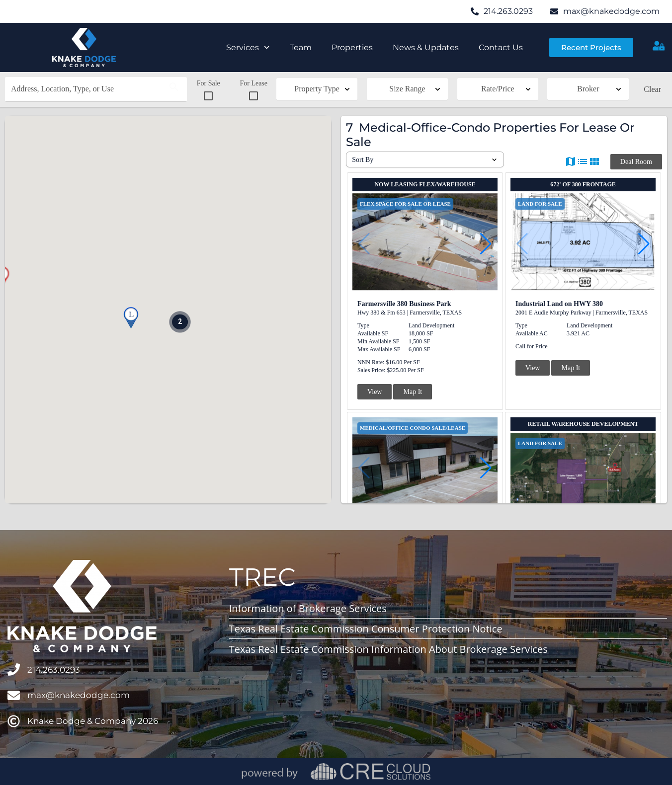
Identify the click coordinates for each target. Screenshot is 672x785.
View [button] (375, 392)
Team (301, 47)
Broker (588, 89)
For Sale (209, 90)
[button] (131, 318)
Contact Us (501, 47)
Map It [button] (413, 392)
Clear (652, 89)
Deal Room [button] (636, 162)
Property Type (317, 89)
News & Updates (426, 47)
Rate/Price (498, 89)
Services (248, 47)
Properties (352, 47)
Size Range (407, 89)
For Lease (253, 90)
